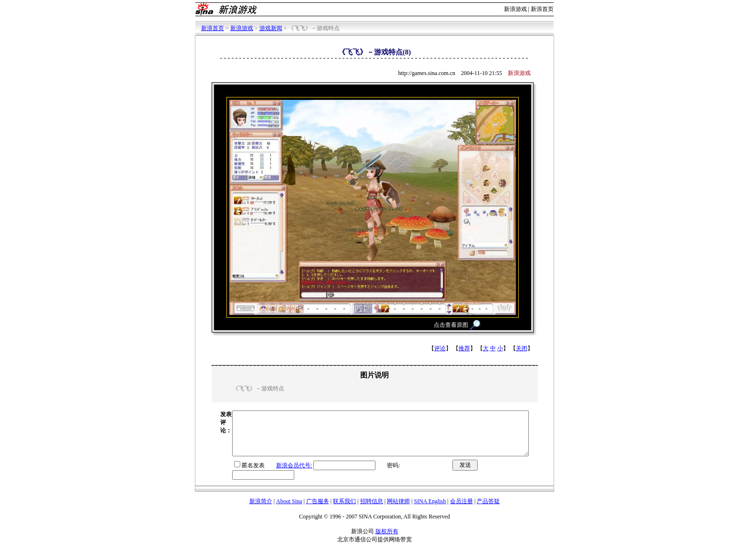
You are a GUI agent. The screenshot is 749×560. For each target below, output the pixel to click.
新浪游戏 (515, 9)
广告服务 (318, 510)
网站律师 (398, 510)
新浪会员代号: (276, 474)
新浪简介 (261, 510)
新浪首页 (542, 9)
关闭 (522, 348)
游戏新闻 (271, 28)
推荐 (464, 348)
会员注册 (461, 510)
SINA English (430, 510)
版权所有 (387, 540)
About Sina (289, 510)
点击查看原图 (451, 325)
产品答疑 (488, 510)
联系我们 (344, 510)
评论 (440, 348)
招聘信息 (372, 510)
